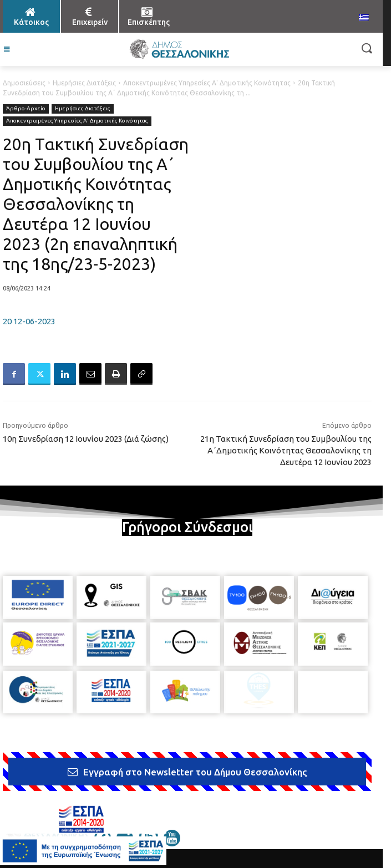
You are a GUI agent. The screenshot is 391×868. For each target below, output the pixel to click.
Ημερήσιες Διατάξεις (84, 83)
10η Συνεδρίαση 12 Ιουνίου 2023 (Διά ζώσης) (86, 439)
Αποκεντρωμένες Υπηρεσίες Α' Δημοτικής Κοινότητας (207, 83)
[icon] (172, 843)
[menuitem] (364, 18)
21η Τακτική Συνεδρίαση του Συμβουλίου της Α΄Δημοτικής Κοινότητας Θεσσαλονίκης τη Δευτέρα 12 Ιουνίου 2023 (286, 450)
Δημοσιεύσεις (24, 83)
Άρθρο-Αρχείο (26, 109)
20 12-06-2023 (29, 321)
